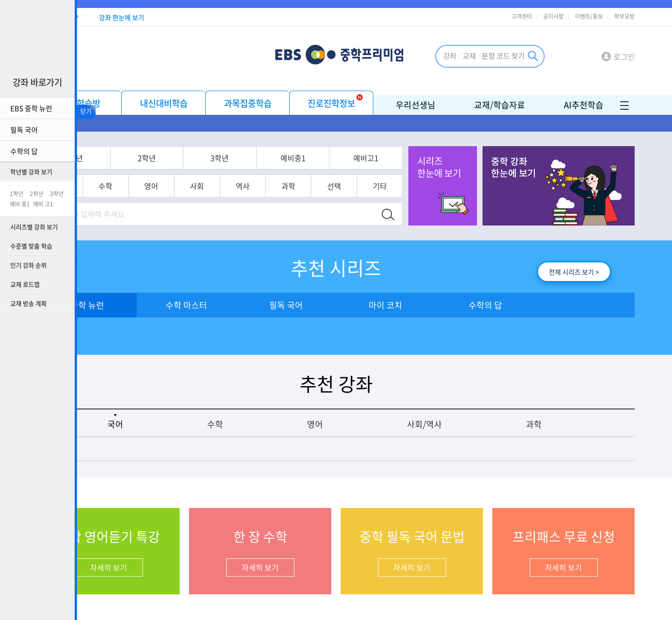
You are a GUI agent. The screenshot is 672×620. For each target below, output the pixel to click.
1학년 (17, 194)
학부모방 (624, 16)
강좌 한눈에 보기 (122, 17)
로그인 (624, 57)
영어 (151, 186)
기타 (380, 186)
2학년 (37, 194)
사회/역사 (424, 424)
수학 (105, 186)
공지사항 (553, 16)
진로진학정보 (331, 103)
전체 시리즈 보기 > (574, 272)
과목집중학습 (248, 103)
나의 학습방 (80, 103)
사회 (197, 186)
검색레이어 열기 (490, 56)
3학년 (57, 194)
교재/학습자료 (500, 105)
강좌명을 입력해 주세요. (89, 214)
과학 (288, 186)
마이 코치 (385, 305)
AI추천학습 (584, 105)
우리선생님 (416, 105)
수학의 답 (485, 305)
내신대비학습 (164, 103)
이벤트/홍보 (589, 16)
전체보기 (622, 124)
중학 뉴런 (87, 305)
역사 (243, 186)
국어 (115, 424)
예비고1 (366, 158)
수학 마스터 (186, 305)
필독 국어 (286, 305)
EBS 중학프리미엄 (355, 56)
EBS (290, 56)
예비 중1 (20, 204)
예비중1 (293, 158)
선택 (334, 186)
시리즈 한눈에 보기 (439, 167)
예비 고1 (43, 204)
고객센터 (522, 16)
